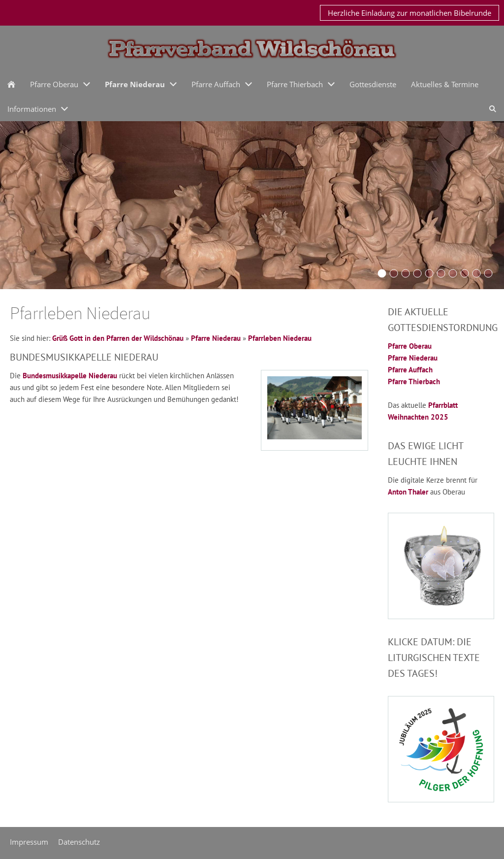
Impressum (29, 842)
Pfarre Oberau (410, 346)
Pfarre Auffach (410, 370)
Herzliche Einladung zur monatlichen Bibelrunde (409, 13)
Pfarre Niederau (216, 338)
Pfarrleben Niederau (280, 338)
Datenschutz (79, 842)
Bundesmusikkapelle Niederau (70, 376)
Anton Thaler (408, 492)
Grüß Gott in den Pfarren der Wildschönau (118, 338)
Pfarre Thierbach (414, 381)
